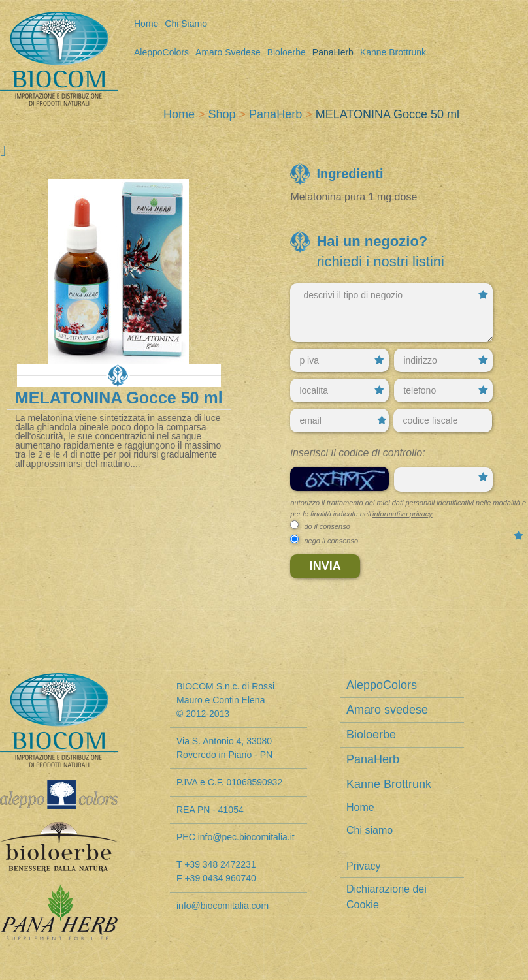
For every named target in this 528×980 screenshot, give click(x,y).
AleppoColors (161, 53)
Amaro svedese (228, 53)
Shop (222, 114)
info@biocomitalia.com (223, 906)
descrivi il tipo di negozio (391, 313)
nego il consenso (331, 541)
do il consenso (327, 526)
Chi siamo (186, 24)
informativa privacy (403, 514)
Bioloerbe (287, 53)
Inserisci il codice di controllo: (357, 453)
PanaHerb (333, 53)
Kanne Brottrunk (393, 53)
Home (146, 24)
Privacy (363, 866)
